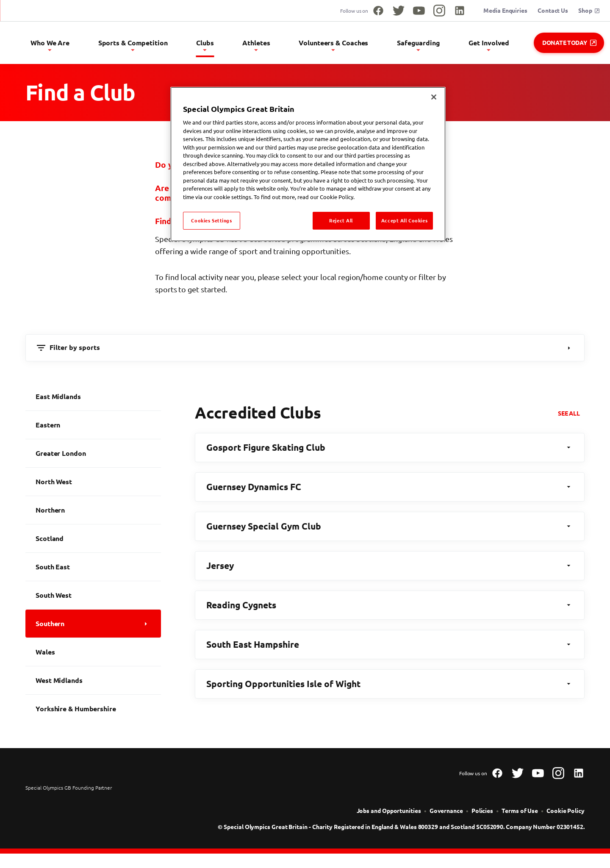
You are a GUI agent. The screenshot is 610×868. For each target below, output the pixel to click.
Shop (589, 11)
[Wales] (93, 655)
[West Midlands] (93, 684)
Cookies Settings (211, 220)
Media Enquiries (505, 11)
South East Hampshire (390, 648)
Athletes (304, 45)
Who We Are (134, 45)
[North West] (93, 485)
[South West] (93, 599)
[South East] (93, 570)
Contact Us (553, 11)
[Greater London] (93, 457)
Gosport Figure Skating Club (390, 451)
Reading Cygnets (390, 608)
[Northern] (93, 513)
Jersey (390, 569)
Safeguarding (442, 45)
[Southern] (93, 627)
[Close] (434, 97)
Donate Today (569, 43)
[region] (308, 164)
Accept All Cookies (404, 220)
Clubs (265, 45)
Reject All (341, 220)
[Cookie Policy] (566, 814)
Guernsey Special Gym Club (390, 530)
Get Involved (501, 45)
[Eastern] (93, 428)
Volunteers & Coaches (369, 45)
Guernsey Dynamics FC (390, 490)
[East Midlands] (93, 400)
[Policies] (482, 814)
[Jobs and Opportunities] (389, 814)
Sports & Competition (205, 45)
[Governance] (446, 814)
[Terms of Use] (520, 814)
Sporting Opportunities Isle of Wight (390, 687)
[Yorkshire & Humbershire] (93, 712)
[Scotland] (93, 542)
